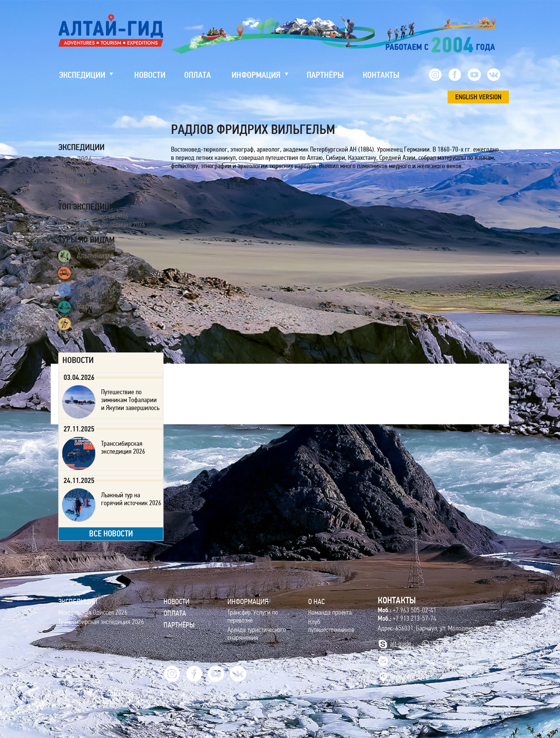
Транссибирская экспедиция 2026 (102, 225)
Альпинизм (85, 256)
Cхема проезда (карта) (418, 676)
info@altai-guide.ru (413, 661)
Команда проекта (330, 613)
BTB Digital (121, 693)
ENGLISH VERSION (478, 97)
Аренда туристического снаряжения (257, 634)
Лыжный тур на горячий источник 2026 (131, 499)
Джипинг (82, 273)
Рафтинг (81, 307)
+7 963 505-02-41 (407, 610)
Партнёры (179, 625)
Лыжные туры (90, 290)
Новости (176, 601)
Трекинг (80, 324)
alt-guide (401, 644)
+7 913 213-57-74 (407, 618)
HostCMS (113, 701)
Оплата (175, 613)
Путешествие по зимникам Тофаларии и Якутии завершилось (130, 400)
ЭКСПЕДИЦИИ (78, 601)
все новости (111, 534)
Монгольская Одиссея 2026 (93, 216)
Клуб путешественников (331, 626)
